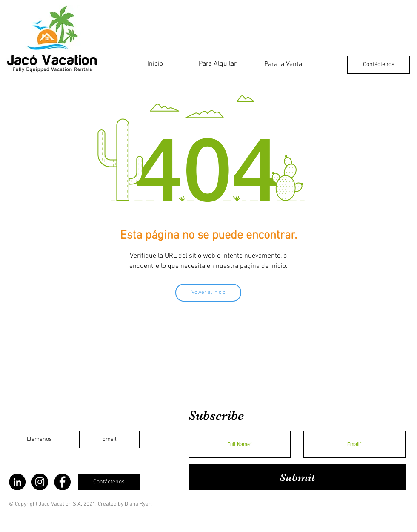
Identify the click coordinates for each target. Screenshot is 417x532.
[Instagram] (40, 482)
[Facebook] (62, 482)
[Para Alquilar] (217, 64)
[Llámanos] (39, 440)
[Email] (109, 440)
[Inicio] (155, 64)
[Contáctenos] (378, 65)
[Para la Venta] (283, 64)
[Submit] (297, 477)
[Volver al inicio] (208, 293)
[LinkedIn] (17, 482)
